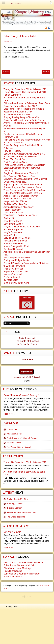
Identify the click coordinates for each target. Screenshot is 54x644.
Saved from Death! (13, 221)
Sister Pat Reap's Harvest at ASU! (20, 106)
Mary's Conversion (13, 232)
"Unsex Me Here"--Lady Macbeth (21, 512)
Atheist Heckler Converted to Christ (21, 196)
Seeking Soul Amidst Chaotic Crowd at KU (24, 154)
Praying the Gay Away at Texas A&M (21, 117)
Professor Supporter (13, 229)
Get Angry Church (15, 504)
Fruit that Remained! (14, 243)
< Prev (6, 72)
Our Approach (13, 429)
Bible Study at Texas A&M (20, 36)
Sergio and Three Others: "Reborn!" (21, 173)
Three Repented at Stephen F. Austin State (25, 190)
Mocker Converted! (13, 274)
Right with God (11, 137)
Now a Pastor (10, 235)
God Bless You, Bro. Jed (16, 204)
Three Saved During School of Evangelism (24, 165)
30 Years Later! (11, 280)
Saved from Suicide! (13, 224)
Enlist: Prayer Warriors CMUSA (19, 565)
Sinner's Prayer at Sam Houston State (22, 187)
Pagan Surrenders (12, 95)
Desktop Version (12, 607)
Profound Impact (12, 277)
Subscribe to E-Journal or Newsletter (22, 574)
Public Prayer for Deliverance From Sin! (23, 193)
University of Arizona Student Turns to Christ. (25, 179)
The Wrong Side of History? (19, 447)
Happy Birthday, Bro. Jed (16, 272)
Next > (46, 72)
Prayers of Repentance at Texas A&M (22, 227)
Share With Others (13, 577)
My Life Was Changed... (15, 182)
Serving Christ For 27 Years (17, 238)
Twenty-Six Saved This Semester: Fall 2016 (25, 92)
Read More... (9, 414)
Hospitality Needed (13, 571)
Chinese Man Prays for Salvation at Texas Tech (27, 103)
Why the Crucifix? (14, 443)
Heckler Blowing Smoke (15, 241)
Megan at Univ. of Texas (15, 201)
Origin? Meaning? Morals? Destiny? (21, 395)
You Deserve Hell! (15, 434)
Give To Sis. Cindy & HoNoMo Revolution (24, 563)
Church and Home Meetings (17, 568)
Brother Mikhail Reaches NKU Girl (20, 157)
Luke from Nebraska (13, 213)
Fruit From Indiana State (15, 162)
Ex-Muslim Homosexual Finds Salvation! (23, 134)
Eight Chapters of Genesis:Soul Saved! (23, 185)
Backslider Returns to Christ (17, 199)
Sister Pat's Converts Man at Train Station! (24, 120)
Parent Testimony (12, 210)
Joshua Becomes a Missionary (19, 207)
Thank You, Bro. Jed (13, 269)
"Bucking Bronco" (14, 508)
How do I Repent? (12, 151)
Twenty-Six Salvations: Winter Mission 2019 (25, 89)
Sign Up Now (27, 372)
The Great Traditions (16, 517)
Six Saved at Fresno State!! (17, 114)
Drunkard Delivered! (13, 249)
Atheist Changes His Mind (16, 246)
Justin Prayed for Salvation (17, 257)
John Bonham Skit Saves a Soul (19, 176)
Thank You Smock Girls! (15, 159)
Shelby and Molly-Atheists (16, 260)
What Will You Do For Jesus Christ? (21, 215)
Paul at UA (9, 218)
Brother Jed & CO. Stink (17, 499)
